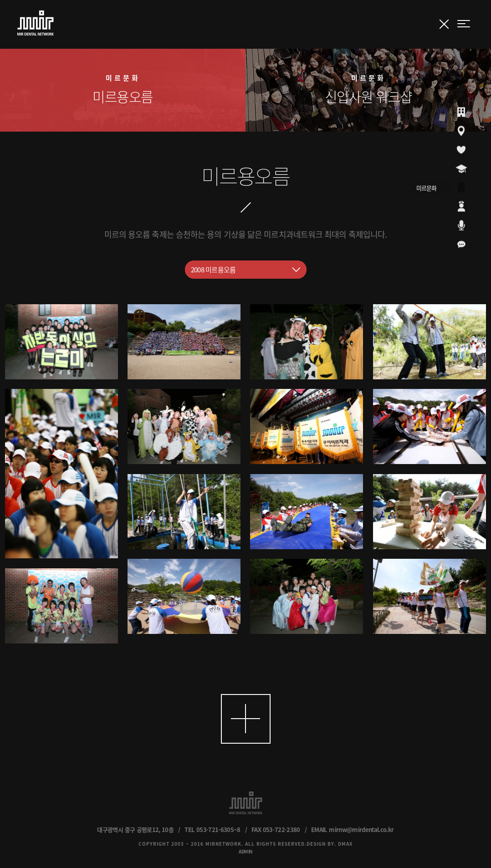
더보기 (246, 719)
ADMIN (245, 851)
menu (464, 24)
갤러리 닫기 (444, 24)
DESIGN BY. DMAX (330, 844)
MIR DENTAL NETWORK (36, 23)
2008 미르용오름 (213, 270)
